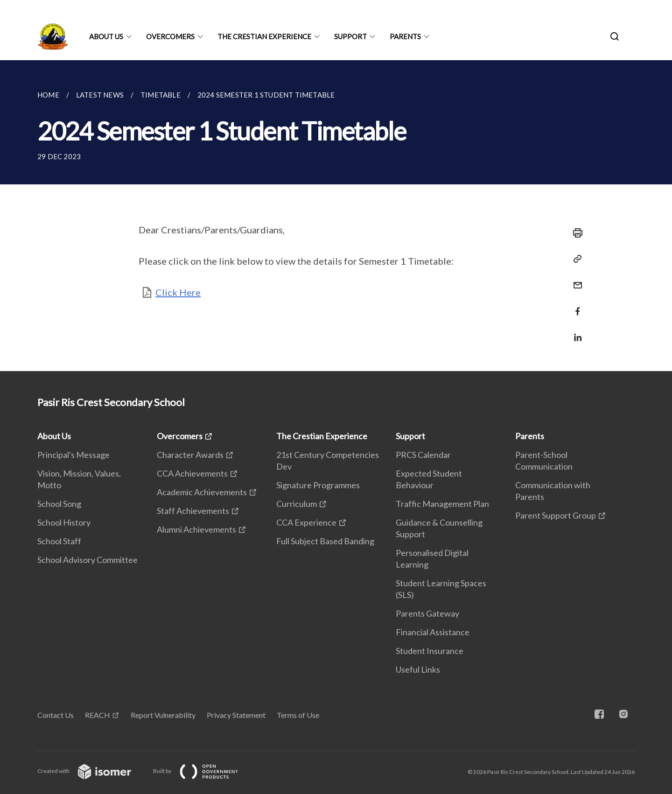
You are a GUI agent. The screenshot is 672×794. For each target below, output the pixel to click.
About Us (106, 36)
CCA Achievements (192, 473)
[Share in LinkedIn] (575, 332)
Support (350, 36)
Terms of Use (298, 715)
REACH (98, 715)
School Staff (59, 541)
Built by (203, 771)
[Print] (575, 233)
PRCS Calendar (423, 455)
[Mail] (575, 279)
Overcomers (170, 36)
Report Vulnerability (163, 715)
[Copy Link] (575, 259)
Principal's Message (73, 455)
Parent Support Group (556, 515)
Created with (92, 771)
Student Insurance (430, 651)
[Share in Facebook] (575, 306)
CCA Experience (306, 522)
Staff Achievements (193, 511)
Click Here (178, 292)
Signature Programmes (318, 485)
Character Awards (190, 455)
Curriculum (297, 504)
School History (64, 522)
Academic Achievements (202, 492)
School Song (59, 504)
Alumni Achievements (196, 529)
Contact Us (56, 715)
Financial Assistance (433, 632)
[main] (336, 216)
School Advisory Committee (87, 560)
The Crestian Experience (264, 36)
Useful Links (418, 669)
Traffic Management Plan (442, 504)
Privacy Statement (236, 715)
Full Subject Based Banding (325, 541)
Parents (405, 36)
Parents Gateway (427, 613)
